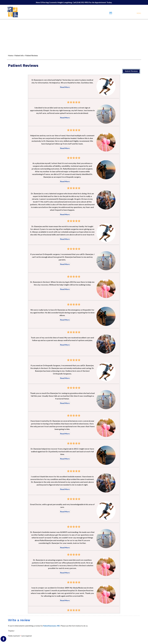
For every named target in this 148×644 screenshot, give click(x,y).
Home (10, 55)
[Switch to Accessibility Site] (3, 639)
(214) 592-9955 (83, 2)
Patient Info (19, 55)
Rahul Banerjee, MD (52, 626)
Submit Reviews (131, 71)
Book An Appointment (123, 13)
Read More (65, 87)
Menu (139, 13)
